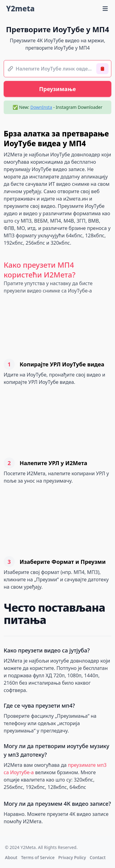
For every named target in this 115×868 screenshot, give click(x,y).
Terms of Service (38, 857)
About (11, 857)
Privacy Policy (72, 857)
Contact (98, 857)
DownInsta (41, 107)
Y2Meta (28, 847)
